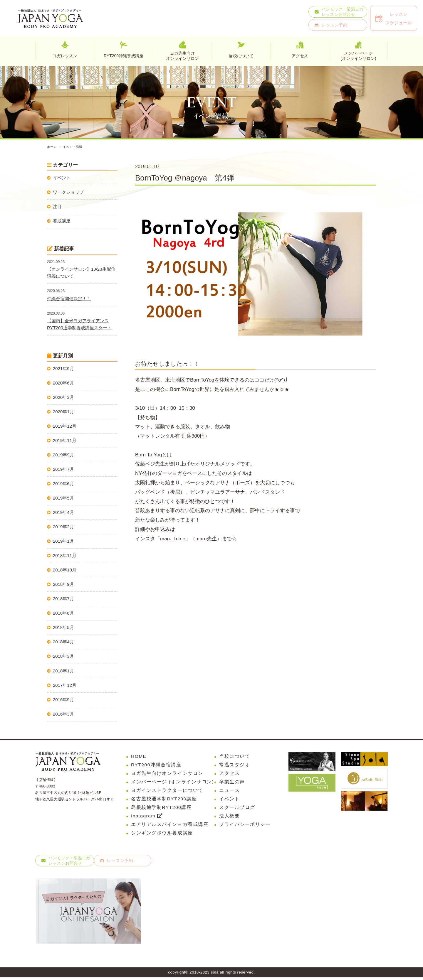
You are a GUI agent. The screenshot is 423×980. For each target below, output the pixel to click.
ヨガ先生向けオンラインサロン (182, 55)
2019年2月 (63, 527)
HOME (139, 756)
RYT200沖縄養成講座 (124, 56)
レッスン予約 (334, 25)
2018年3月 (63, 656)
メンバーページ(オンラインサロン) (358, 55)
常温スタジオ (235, 765)
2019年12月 (65, 426)
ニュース (229, 791)
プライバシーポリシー (245, 826)
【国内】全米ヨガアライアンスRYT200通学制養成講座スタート (79, 324)
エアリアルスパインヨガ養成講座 (170, 826)
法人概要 (229, 818)
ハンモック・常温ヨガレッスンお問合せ (343, 12)
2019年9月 (63, 455)
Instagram (147, 818)
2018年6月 (63, 613)
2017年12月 (65, 685)
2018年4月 (63, 642)
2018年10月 (65, 570)
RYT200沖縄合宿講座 (157, 765)
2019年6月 (63, 484)
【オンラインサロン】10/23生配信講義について (81, 273)
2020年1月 (63, 412)
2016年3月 (63, 714)
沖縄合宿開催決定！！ (69, 299)
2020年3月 (63, 397)
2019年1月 (63, 541)
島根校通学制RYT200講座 (162, 809)
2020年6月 (63, 383)
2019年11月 (65, 440)
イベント (62, 178)
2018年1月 (63, 671)
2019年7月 (63, 469)
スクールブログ (237, 809)
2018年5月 (63, 627)
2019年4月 (63, 512)
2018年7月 (63, 599)
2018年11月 (65, 555)
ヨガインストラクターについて (167, 791)
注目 (57, 206)
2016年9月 (63, 700)
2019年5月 (63, 498)
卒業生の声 (232, 782)
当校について (235, 756)
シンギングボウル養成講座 (162, 835)
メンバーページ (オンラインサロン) (173, 782)
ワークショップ (68, 192)
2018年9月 (63, 584)
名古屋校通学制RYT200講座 (164, 800)
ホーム (52, 147)
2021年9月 (63, 368)
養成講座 (62, 221)
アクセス (229, 774)
